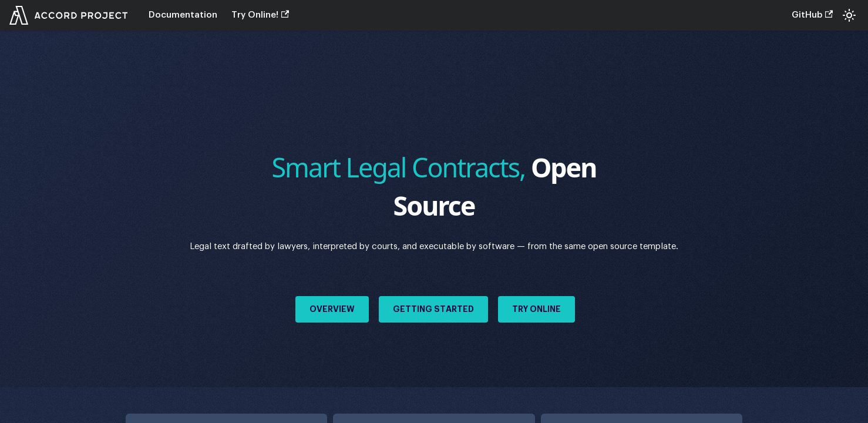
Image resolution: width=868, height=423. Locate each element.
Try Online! (260, 15)
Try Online (536, 309)
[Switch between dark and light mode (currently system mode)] (849, 15)
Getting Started (433, 309)
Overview (332, 309)
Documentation (183, 15)
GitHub (812, 15)
